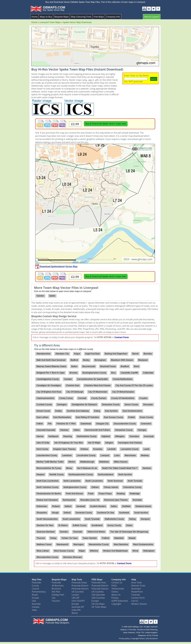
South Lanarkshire (71, 519)
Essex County (146, 417)
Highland (106, 436)
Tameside (78, 532)
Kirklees (84, 449)
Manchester (130, 455)
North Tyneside (135, 481)
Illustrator (136, 589)
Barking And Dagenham (116, 354)
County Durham (99, 398)
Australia (36, 604)
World (75, 613)
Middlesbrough (87, 462)
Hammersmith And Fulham (97, 430)
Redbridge (135, 494)
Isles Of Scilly (43, 443)
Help (134, 579)
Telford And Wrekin (96, 532)
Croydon (143, 398)
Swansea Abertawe (46, 532)
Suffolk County (80, 525)
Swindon (64, 532)
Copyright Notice (138, 638)
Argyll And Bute (92, 354)
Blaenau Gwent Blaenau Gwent (51, 366)
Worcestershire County (47, 557)
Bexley (86, 360)
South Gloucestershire (47, 519)
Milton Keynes (121, 462)
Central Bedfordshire (123, 379)
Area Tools (136, 583)
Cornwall (82, 398)
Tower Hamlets (90, 538)
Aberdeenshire (43, 354)
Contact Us (117, 583)
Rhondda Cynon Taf (90, 500)
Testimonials (118, 589)
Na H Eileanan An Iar (87, 468)
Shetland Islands (143, 506)
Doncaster (148, 405)
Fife (50, 424)
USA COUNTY (78, 601)
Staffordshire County (114, 519)
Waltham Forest (44, 544)
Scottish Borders (98, 506)
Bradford (125, 366)
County (35, 586)
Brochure (56, 589)
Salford (68, 506)
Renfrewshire (69, 500)
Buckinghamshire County (94, 373)
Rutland (56, 506)
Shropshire (42, 513)
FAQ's (114, 586)
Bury (113, 373)
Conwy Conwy (66, 398)
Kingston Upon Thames (64, 449)
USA (34, 601)
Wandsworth (62, 544)
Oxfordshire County (132, 487)
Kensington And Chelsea (130, 443)
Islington (109, 443)
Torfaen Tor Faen (70, 538)
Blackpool (143, 360)
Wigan (82, 551)
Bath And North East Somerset (51, 360)
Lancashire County (130, 449)
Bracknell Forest (108, 366)
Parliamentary (39, 592)
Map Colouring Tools (81, 17)
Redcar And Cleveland (47, 500)
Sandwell (81, 506)
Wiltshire (94, 551)
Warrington (79, 544)
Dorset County (43, 411)
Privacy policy (124, 638)
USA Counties (98, 598)
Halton (77, 430)
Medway (145, 455)
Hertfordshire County (87, 436)
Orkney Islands (111, 487)
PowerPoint (137, 592)
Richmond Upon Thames (116, 500)
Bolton (74, 366)
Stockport (145, 519)
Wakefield (119, 538)
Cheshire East (73, 385)
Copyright (116, 604)
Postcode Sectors (80, 589)
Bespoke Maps (62, 17)
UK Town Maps (99, 607)
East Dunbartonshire (132, 411)
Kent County (42, 449)
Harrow (40, 436)
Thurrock (41, 538)
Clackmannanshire (45, 398)
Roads (35, 595)
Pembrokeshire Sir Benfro (49, 494)
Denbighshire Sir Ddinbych (84, 405)
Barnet (135, 354)
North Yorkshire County (47, 487)
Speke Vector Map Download (77, 22)
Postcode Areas (79, 583)
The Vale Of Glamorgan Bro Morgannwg (129, 532)
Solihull (67, 513)
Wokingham (149, 551)
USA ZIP (75, 598)
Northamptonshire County (81, 474)
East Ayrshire (111, 411)
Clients (115, 592)
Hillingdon (120, 436)
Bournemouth (89, 366)
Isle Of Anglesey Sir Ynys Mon (69, 443)
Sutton (129, 525)
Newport (40, 474)
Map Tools (77, 579)
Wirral (135, 551)
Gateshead (86, 424)
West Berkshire (121, 544)
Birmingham (100, 360)
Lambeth (112, 449)
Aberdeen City (62, 354)
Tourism (56, 601)
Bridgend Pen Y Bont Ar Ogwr (50, 373)
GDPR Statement (120, 601)
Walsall (132, 538)
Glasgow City (102, 424)
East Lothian (42, 417)
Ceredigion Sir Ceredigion (49, 385)
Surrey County (114, 525)
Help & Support (152, 17)
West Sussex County (64, 551)
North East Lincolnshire (47, 481)
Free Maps (99, 17)
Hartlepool (53, 436)
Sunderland (97, 525)
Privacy (115, 598)
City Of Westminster (98, 392)
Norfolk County (57, 474)
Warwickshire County (99, 544)
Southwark (124, 513)
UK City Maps (98, 604)
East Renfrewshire (62, 417)
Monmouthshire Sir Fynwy (49, 468)
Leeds (147, 449)
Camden (68, 379)
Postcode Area (99, 583)
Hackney (64, 430)
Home (35, 17)
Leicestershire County (47, 455)
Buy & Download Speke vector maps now (106, 124)
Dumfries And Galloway (78, 411)
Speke (52, 296)
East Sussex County (114, 417)
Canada (36, 607)
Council (35, 589)
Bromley (74, 373)
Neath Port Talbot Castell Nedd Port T (120, 468)
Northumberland (106, 474)
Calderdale (148, 373)
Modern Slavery (139, 604)
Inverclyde (149, 436)
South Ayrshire (141, 513)
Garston (40, 296)
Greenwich (146, 424)
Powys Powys (105, 494)
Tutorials (136, 595)
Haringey (142, 430)
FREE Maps (97, 579)
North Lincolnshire (94, 481)
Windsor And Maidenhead (115, 551)
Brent (136, 366)
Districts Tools (138, 586)
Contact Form (122, 337)
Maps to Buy (46, 17)
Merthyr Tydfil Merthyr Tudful (50, 462)
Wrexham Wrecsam (72, 557)
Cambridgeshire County (48, 379)
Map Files (37, 579)
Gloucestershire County (125, 424)
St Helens (63, 525)
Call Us (135, 601)
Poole (91, 494)
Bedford (74, 360)
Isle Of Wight (94, 443)
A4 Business (58, 586)
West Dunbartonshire (143, 544)
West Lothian (43, 551)
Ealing (97, 411)
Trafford (105, 538)
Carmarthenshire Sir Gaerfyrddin (92, 379)
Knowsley (98, 449)
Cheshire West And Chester (97, 385)
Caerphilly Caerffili (129, 373)
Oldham (95, 487)
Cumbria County (44, 405)
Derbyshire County (111, 405)
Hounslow (134, 436)
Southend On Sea (106, 513)
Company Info (113, 17)
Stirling (132, 519)
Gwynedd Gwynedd (46, 430)
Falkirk (40, 424)
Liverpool (105, 455)
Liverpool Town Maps (50, 22)
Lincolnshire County (86, 455)
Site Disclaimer (152, 638)
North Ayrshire (125, 474)
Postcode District (80, 586)
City (54, 598)
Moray (69, 468)
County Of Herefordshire (123, 398)
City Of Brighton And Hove (49, 392)
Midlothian (104, 462)
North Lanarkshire (72, 481)
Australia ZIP (78, 607)
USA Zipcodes (98, 595)
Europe (35, 598)
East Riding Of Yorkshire (87, 417)
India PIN (76, 610)
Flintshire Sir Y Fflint (66, 424)
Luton (117, 455)
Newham (147, 468)
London (75, 595)
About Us (116, 595)
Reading (121, 494)
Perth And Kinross (74, 494)
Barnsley (148, 354)
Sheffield (126, 506)
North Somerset (115, 481)
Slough (55, 513)
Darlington (62, 405)
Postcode (36, 583)
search (154, 79)
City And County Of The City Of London (134, 385)
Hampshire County (124, 430)
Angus (77, 354)
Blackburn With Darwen (122, 360)
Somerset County (84, 513)
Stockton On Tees (45, 525)
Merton (72, 462)
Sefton (114, 506)
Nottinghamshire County (75, 487)
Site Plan (56, 592)
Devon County (131, 405)
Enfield (132, 417)
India (34, 610)
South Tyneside (92, 519)
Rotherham (42, 506)
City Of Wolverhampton (123, 392)
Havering (68, 436)
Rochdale (137, 500)
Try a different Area (47, 345)
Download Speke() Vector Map (59, 266)
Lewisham (67, 455)
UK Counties (78, 592)
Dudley (58, 411)
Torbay (53, 538)
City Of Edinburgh (75, 392)
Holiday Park (58, 595)
